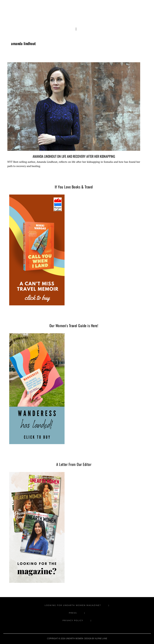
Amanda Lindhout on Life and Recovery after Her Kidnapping (74, 156)
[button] (77, 29)
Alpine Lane (101, 638)
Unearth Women (77, 12)
